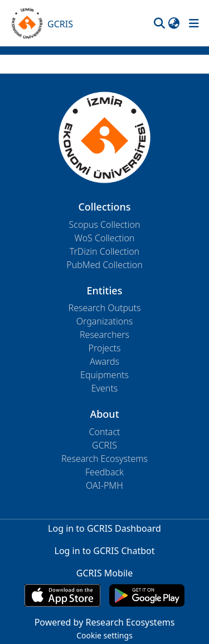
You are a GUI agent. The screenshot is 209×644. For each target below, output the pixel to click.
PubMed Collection (104, 265)
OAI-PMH (104, 485)
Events (105, 388)
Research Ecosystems (104, 459)
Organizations (104, 321)
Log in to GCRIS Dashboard (104, 528)
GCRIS (104, 445)
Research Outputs (105, 308)
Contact (104, 432)
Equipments (104, 375)
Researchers (104, 335)
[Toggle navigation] (194, 23)
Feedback (104, 472)
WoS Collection (105, 238)
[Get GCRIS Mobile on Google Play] (147, 595)
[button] (159, 23)
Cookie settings (104, 635)
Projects (105, 348)
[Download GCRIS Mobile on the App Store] (62, 595)
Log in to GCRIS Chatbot (105, 551)
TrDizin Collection (104, 251)
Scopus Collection (105, 225)
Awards (104, 361)
